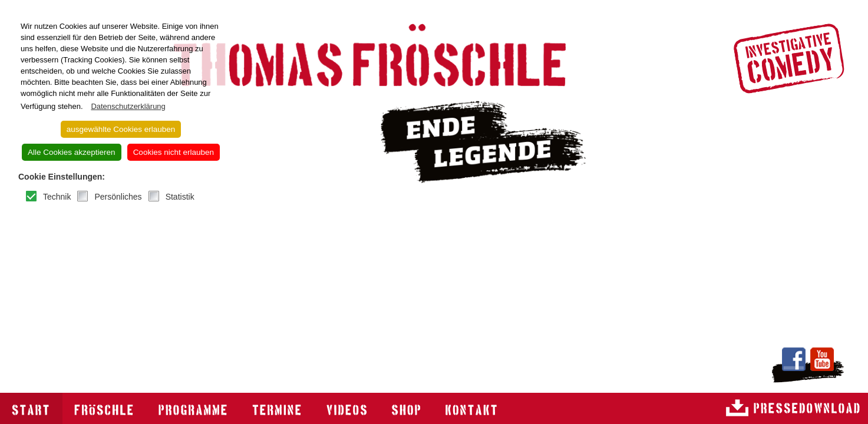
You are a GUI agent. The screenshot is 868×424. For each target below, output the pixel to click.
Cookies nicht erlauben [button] (174, 152)
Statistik (180, 197)
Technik (57, 197)
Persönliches (118, 197)
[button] (86, 107)
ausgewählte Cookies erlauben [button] (121, 129)
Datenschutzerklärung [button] (128, 106)
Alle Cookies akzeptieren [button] (72, 152)
